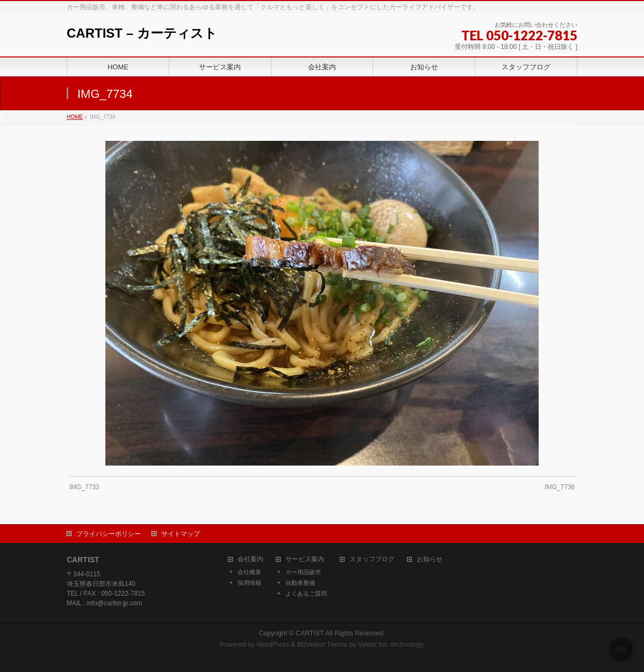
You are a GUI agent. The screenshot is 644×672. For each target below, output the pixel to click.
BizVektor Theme (323, 645)
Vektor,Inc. (374, 645)
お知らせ (430, 559)
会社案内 (251, 559)
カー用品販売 (303, 572)
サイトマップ (181, 534)
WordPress (273, 645)
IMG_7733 (84, 487)
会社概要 (249, 572)
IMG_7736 (560, 487)
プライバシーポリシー (109, 534)
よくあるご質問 (306, 594)
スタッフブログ (372, 559)
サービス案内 (305, 559)
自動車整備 (300, 583)
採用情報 (249, 583)
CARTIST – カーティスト (142, 33)
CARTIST (310, 633)
